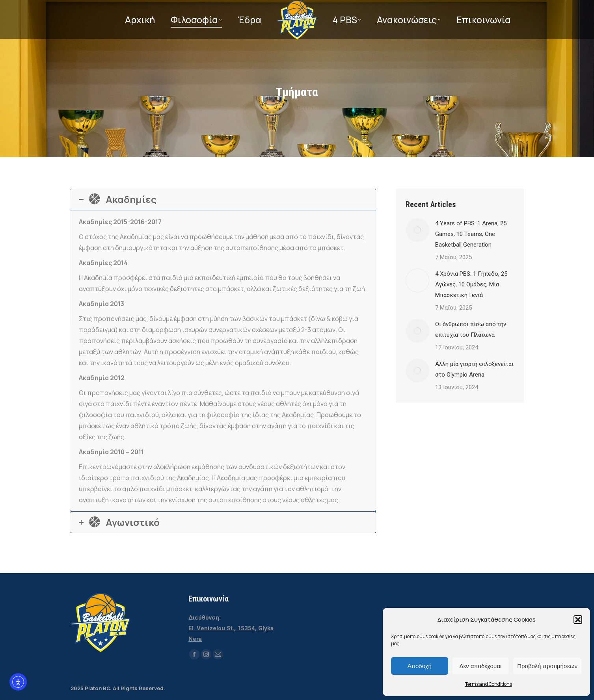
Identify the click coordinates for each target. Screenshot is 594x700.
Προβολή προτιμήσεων (547, 666)
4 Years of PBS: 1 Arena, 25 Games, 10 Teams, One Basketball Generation (471, 234)
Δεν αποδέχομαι (480, 666)
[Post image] (417, 230)
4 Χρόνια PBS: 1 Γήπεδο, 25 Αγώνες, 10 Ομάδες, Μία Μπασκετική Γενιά (471, 284)
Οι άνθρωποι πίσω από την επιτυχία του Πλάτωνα (471, 330)
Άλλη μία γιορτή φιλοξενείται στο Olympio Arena (474, 369)
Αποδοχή (420, 666)
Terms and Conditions (489, 684)
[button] (578, 620)
